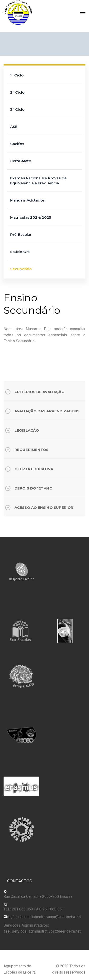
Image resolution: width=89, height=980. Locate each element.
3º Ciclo (17, 109)
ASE (14, 127)
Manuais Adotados (28, 200)
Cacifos (17, 144)
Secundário (21, 269)
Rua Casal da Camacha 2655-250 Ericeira (38, 897)
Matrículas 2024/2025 (31, 217)
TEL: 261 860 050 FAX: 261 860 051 (34, 909)
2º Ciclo (17, 92)
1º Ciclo (17, 75)
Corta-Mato (21, 161)
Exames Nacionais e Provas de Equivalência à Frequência (38, 181)
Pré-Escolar (21, 235)
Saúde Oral (20, 252)
